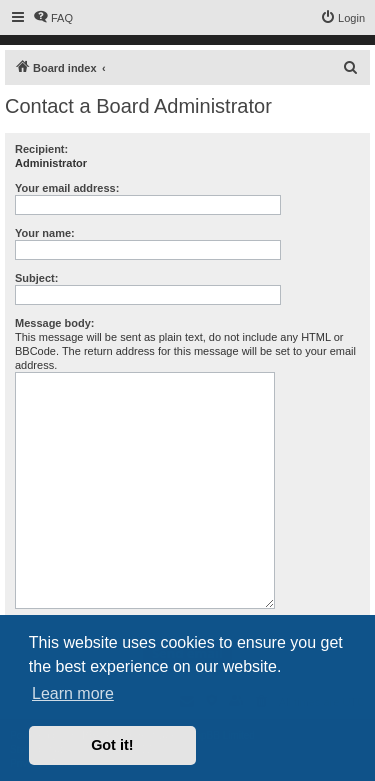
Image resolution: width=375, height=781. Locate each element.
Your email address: (67, 188)
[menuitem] (53, 18)
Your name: (45, 233)
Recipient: (41, 149)
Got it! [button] (112, 745)
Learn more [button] (73, 693)
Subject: (36, 278)
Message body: (54, 323)
